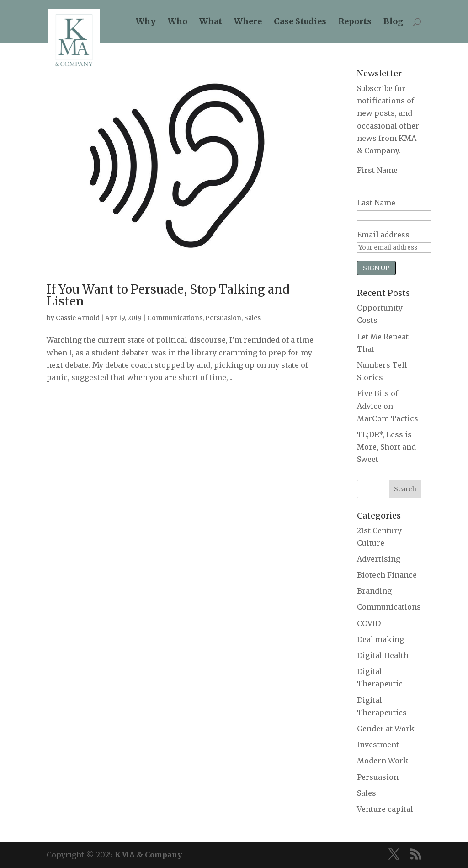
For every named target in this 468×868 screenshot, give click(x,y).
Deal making (380, 639)
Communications (175, 318)
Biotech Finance (387, 575)
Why (146, 22)
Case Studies (300, 22)
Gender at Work (386, 729)
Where (248, 22)
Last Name (376, 203)
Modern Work (383, 761)
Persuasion (223, 318)
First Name (377, 170)
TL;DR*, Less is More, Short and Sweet (386, 447)
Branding (374, 591)
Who (178, 22)
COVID (369, 623)
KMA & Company (148, 855)
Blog (393, 22)
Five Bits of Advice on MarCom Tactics (388, 406)
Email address (383, 235)
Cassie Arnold (78, 318)
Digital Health (383, 655)
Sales (252, 318)
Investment (378, 745)
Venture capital (385, 809)
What (211, 22)
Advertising (379, 559)
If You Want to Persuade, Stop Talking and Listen (168, 295)
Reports (355, 22)
